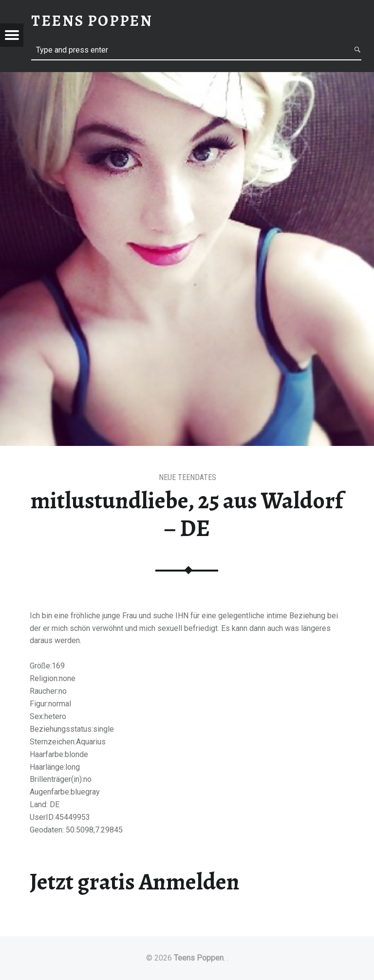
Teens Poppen (199, 958)
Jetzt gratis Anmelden (135, 882)
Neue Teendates (187, 477)
